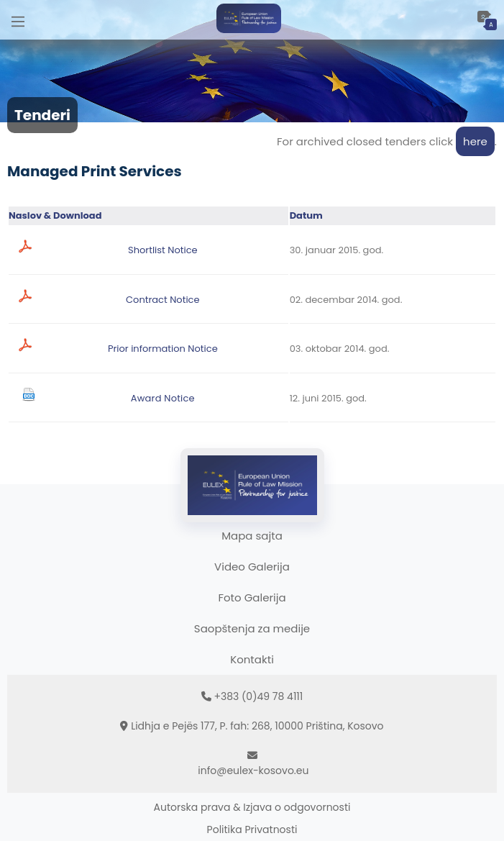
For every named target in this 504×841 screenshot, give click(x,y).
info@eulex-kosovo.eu (253, 770)
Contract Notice (162, 300)
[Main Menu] (18, 20)
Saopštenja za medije (252, 628)
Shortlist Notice (163, 250)
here (475, 141)
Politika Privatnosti (252, 829)
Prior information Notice (163, 349)
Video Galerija (252, 567)
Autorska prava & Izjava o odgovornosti (252, 807)
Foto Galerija (252, 597)
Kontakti (252, 659)
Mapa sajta (252, 536)
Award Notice (163, 398)
